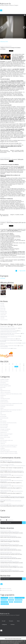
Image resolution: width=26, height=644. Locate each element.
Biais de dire (3, 387)
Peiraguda (2, 448)
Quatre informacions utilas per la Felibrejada (12, 159)
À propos (11, 621)
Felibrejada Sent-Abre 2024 (6, 412)
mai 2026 (2, 304)
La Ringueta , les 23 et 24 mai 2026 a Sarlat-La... (10, 540)
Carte (3, 510)
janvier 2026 (3, 310)
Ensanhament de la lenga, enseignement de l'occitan (11, 404)
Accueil (4, 621)
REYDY (2, 461)
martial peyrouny (19, 600)
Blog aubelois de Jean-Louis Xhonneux (12, 334)
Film (1, 413)
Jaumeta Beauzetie (4, 418)
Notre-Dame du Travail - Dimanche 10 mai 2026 (10, 336)
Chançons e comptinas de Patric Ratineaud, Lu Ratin (11, 394)
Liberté (19, 339)
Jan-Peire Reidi (3, 416)
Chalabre (15, 348)
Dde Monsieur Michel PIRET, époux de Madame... (10, 333)
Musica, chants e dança (5, 151)
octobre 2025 (3, 315)
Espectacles (3, 407)
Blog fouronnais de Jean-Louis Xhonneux (11, 329)
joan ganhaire (4, 598)
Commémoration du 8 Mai (6, 348)
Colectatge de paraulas (5, 399)
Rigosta (2, 501)
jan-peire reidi (4, 600)
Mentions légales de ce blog (17, 639)
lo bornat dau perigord (19, 266)
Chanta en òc (3, 396)
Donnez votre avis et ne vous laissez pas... (9, 328)
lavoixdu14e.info (4, 337)
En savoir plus (16, 643)
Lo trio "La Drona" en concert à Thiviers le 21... (13, 466)
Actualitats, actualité (19, 150)
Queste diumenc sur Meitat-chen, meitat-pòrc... (10, 532)
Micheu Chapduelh (4, 436)
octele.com (3, 444)
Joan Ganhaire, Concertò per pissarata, (8, 423)
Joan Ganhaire (3, 421)
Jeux (1, 420)
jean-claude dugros (19, 598)
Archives (13, 624)
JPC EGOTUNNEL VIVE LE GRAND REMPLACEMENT (10, 340)
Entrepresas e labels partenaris (7, 405)
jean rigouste (11, 600)
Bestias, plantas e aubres (6, 386)
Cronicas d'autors (4, 400)
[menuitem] (4, 621)
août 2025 (2, 318)
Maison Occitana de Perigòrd (6, 434)
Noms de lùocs (3, 442)
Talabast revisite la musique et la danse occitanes (10, 48)
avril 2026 (2, 305)
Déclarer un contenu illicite (9, 639)
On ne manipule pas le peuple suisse (8, 339)
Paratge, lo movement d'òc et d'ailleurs (8, 447)
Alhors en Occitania (4, 381)
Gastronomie (3, 415)
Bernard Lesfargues (5, 384)
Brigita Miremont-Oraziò (5, 391)
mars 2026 (2, 307)
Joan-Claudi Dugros (4, 424)
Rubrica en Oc (5, 4)
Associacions (3, 265)
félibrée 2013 (21, 151)
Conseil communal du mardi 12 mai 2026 (9, 331)
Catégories (4, 624)
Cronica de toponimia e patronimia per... (13, 461)
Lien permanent (4, 150)
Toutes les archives (4, 320)
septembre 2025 (4, 316)
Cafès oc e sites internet (5, 392)
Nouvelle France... (4, 326)
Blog (1, 389)
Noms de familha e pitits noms (7, 440)
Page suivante (22, 271)
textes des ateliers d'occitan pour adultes (9, 453)
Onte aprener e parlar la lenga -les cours (9, 445)
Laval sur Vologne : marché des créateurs (9, 346)
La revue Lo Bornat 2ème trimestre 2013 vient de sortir (13, 223)
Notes (18, 621)
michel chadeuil (4, 602)
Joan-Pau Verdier (4, 428)
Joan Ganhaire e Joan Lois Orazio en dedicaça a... (11, 553)
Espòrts (2, 408)
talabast (16, 151)
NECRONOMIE (3, 341)
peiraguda (11, 598)
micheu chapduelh (18, 602)
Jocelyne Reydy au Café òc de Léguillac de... (9, 566)
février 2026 (3, 308)
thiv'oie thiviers (3, 152)
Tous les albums (3, 297)
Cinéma (2, 397)
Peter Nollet (3, 471)
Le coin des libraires (4, 431)
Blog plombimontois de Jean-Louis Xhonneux (10, 331)
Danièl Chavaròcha (4, 402)
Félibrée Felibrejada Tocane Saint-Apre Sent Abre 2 (11, 410)
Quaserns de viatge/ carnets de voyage (9, 452)
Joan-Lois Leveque (4, 426)
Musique (2, 439)
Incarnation (12, 326)
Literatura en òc (9, 265)
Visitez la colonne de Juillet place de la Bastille (10, 343)
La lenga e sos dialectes (5, 429)
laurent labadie (5, 604)
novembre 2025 (4, 313)
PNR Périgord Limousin (5, 450)
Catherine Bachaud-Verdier (6, 475)
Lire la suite (3, 278)
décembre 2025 (4, 312)
